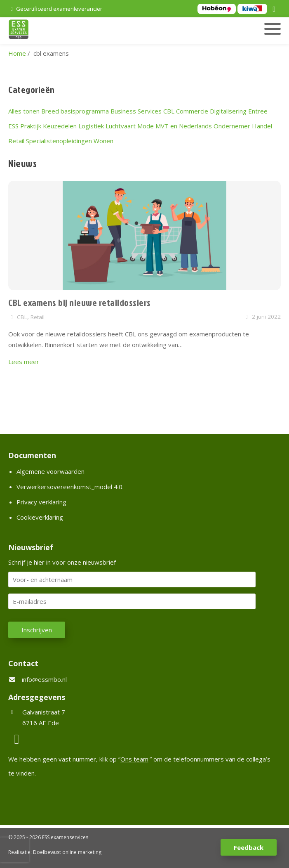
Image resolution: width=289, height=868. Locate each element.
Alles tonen (24, 111)
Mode (146, 126)
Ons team (134, 759)
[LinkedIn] (275, 9)
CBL (169, 111)
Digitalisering (228, 111)
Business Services (136, 111)
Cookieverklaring (40, 517)
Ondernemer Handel (243, 126)
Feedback (249, 847)
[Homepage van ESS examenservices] (101, 31)
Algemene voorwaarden (51, 471)
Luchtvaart (121, 126)
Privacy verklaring (41, 502)
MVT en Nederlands (184, 126)
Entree (258, 111)
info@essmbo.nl (44, 679)
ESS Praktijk (25, 126)
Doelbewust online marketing (67, 852)
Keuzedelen (60, 126)
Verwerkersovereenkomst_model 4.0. (70, 487)
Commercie (192, 111)
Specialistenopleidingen (59, 141)
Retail (16, 141)
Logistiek (91, 126)
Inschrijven (37, 630)
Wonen (103, 141)
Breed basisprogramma (75, 111)
